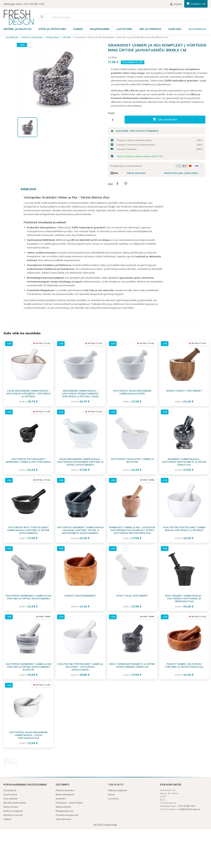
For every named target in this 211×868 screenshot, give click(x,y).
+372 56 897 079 (34, 4)
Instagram (14, 761)
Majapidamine (100, 29)
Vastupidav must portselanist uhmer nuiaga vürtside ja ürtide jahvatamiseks (28, 530)
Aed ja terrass (150, 29)
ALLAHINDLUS (197, 29)
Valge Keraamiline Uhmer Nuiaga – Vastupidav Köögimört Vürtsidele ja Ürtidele (28, 394)
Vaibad (78, 29)
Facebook (7, 761)
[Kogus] (115, 120)
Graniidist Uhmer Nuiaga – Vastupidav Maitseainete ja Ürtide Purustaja (184, 462)
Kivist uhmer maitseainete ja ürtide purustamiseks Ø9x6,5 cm (132, 665)
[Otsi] (123, 17)
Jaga (117, 184)
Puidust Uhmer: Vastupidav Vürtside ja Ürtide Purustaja (184, 665)
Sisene (111, 794)
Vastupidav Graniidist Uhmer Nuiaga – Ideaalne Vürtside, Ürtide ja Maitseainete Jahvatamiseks (80, 530)
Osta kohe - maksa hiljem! (69, 803)
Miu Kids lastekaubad (15, 803)
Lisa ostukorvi (165, 120)
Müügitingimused (65, 811)
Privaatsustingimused (67, 815)
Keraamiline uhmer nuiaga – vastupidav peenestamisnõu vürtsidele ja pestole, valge (80, 394)
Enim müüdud (11, 799)
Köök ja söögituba (52, 29)
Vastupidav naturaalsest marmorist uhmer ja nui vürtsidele (28, 460)
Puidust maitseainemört (80, 596)
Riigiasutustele (63, 807)
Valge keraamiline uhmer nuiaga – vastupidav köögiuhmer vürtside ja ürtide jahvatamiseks (80, 462)
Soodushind (10, 790)
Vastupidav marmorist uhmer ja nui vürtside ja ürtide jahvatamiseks (28, 597)
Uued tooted (10, 794)
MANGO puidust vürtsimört (184, 391)
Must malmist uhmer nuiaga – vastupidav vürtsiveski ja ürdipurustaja (184, 599)
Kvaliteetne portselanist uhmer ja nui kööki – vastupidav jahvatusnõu (80, 667)
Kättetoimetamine (65, 790)
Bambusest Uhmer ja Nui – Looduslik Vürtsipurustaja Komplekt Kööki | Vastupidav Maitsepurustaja (132, 530)
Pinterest (126, 184)
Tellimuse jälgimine (118, 790)
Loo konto (113, 799)
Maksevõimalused (65, 794)
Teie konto (116, 785)
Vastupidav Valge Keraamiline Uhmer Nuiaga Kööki (132, 392)
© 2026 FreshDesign (106, 825)
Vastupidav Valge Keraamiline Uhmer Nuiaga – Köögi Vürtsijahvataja (28, 735)
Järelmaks (61, 799)
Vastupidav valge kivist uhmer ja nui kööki (132, 460)
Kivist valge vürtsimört (132, 596)
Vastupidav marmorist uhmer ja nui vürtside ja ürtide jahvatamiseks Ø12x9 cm (28, 667)
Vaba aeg (175, 29)
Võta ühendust (64, 819)
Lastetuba (124, 29)
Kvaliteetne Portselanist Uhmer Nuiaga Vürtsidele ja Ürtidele (184, 529)
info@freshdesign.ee (189, 809)
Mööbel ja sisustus (18, 29)
